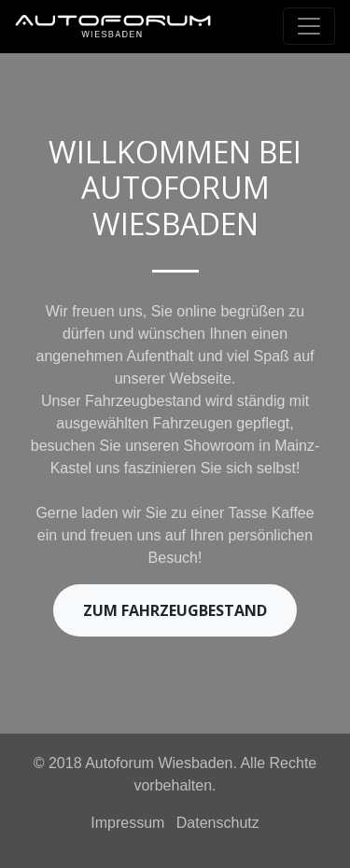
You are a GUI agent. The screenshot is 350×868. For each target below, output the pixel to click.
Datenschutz (218, 823)
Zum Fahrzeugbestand (175, 610)
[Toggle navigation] (309, 26)
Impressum (127, 823)
